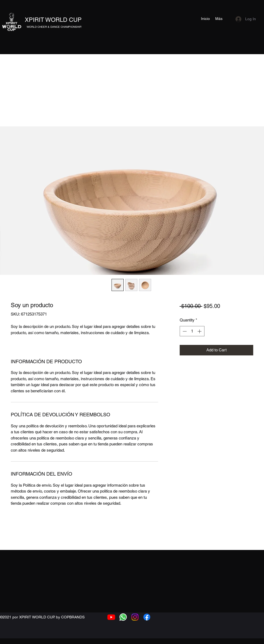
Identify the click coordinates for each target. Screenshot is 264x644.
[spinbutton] (192, 331)
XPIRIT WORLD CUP (53, 20)
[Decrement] (184, 331)
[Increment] (200, 331)
